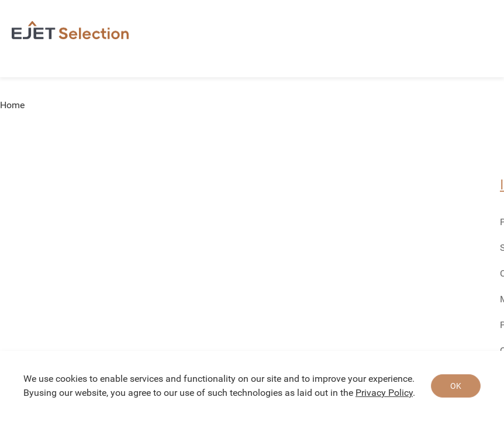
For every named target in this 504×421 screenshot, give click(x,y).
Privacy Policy (384, 393)
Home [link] (12, 105)
